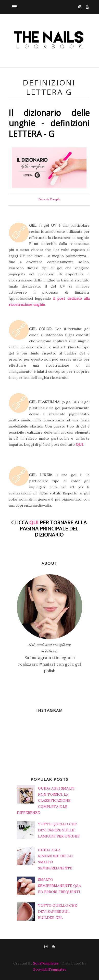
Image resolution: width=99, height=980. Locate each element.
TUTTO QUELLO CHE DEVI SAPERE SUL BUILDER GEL (57, 912)
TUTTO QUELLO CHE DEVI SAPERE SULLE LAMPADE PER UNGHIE (59, 830)
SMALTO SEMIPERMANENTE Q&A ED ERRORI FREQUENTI (60, 886)
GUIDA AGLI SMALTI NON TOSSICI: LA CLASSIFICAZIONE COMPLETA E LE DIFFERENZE (46, 800)
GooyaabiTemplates (49, 969)
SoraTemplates (46, 963)
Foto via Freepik (49, 199)
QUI (79, 444)
